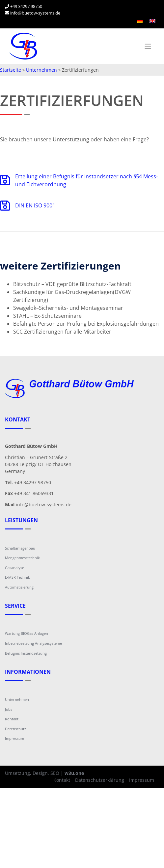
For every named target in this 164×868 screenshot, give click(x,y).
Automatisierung (19, 587)
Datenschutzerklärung (100, 780)
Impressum (14, 738)
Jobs (9, 709)
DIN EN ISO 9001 (28, 206)
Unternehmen (41, 70)
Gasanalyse (14, 568)
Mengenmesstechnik (22, 558)
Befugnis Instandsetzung (26, 653)
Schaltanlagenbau (20, 548)
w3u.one (74, 773)
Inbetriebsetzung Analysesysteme (33, 643)
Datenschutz (15, 729)
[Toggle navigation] (148, 46)
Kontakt (12, 719)
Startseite (11, 70)
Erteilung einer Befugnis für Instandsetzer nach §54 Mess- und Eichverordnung (79, 180)
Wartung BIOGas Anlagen (27, 633)
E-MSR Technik (17, 577)
